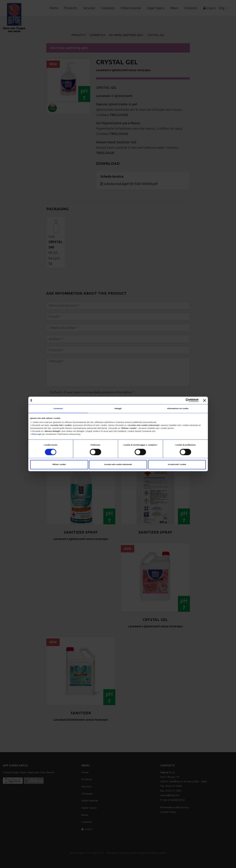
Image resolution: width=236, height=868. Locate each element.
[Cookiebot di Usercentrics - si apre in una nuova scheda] (181, 400)
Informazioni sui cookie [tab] (178, 409)
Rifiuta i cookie (59, 465)
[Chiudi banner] (204, 400)
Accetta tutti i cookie (177, 465)
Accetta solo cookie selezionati (118, 465)
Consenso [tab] (58, 409)
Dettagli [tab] (118, 409)
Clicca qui (36, 434)
